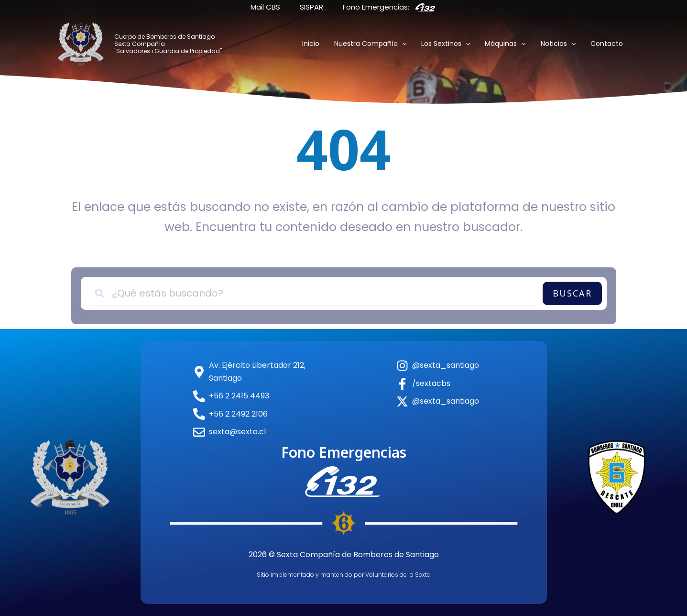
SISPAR (311, 7)
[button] (408, 44)
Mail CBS (265, 7)
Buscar (572, 293)
